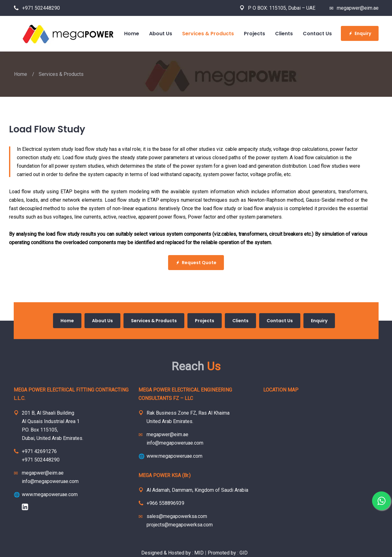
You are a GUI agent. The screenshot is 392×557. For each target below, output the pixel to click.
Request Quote (196, 263)
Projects (205, 321)
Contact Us (280, 321)
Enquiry (360, 33)
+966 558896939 (165, 503)
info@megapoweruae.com (50, 481)
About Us (102, 321)
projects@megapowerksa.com (180, 525)
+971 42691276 (39, 451)
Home (21, 74)
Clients (240, 321)
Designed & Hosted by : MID (173, 553)
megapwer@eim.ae (354, 8)
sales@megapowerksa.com (177, 516)
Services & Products (154, 321)
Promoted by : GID (228, 553)
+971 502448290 (37, 8)
